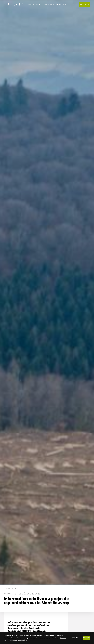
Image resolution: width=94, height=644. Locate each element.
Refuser (75, 638)
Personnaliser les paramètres (18, 640)
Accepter (87, 638)
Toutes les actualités (12, 588)
